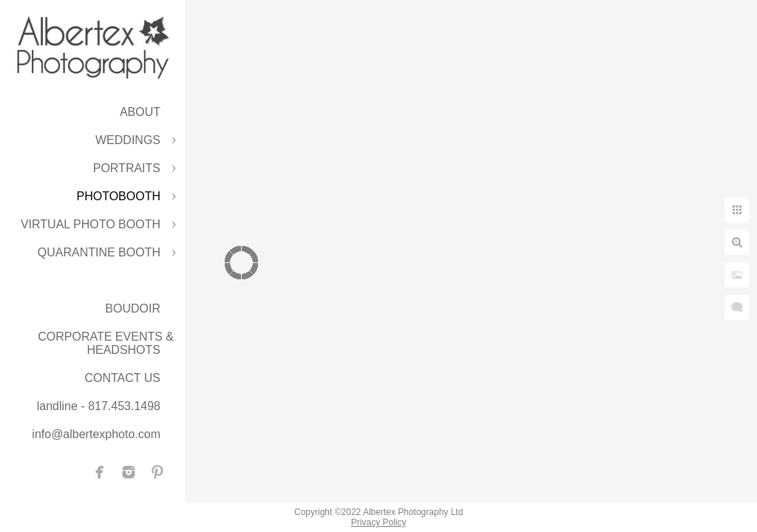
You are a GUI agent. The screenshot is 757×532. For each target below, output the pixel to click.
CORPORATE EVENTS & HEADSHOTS (106, 343)
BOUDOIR (133, 308)
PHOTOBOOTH (119, 196)
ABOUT (140, 112)
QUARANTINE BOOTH (99, 252)
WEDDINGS (128, 140)
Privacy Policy (379, 522)
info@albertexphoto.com (96, 434)
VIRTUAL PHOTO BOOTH (91, 224)
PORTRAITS (127, 168)
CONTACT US (122, 378)
